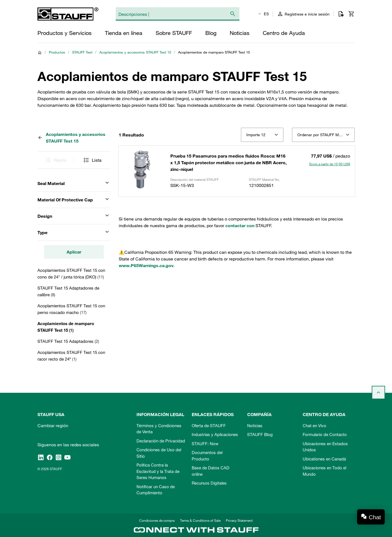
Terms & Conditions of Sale (200, 520)
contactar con (240, 226)
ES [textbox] (266, 14)
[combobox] (262, 135)
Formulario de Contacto (325, 434)
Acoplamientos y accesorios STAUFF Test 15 (135, 52)
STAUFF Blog (260, 434)
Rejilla (56, 160)
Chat (375, 517)
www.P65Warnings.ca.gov (146, 265)
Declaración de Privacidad (161, 441)
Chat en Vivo (314, 425)
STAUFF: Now (205, 444)
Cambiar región (53, 425)
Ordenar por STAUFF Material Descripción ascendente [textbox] (323, 135)
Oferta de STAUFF (209, 425)
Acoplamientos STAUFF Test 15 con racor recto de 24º (71, 356)
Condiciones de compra (157, 520)
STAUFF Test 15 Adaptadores (68, 341)
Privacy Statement (239, 520)
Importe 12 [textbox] (256, 135)
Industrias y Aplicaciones (215, 434)
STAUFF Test (82, 52)
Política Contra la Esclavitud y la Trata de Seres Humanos (158, 471)
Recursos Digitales (209, 483)
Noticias (255, 425)
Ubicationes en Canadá (324, 459)
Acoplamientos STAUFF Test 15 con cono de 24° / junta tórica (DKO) (71, 273)
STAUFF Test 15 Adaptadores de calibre (68, 291)
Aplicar (74, 252)
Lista (92, 160)
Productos (57, 52)
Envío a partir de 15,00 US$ (330, 164)
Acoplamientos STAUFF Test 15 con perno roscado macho (71, 309)
